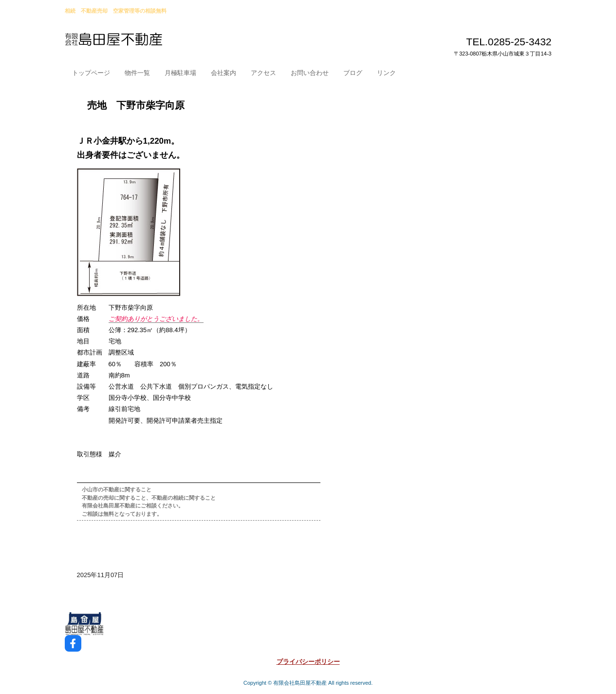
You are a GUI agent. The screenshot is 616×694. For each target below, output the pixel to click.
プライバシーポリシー (308, 662)
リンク (386, 73)
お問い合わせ (310, 73)
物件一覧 (137, 73)
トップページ (91, 73)
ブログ (353, 73)
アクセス (263, 73)
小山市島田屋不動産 (137, 43)
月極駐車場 (180, 73)
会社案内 (224, 73)
